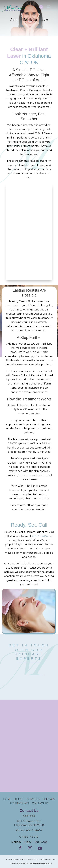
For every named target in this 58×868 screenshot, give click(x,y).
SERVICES (33, 799)
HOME (9, 799)
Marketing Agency (44, 863)
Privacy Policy (16, 863)
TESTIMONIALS (21, 803)
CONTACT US (40, 803)
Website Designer (29, 863)
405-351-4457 (40, 536)
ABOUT (19, 799)
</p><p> (29, 677)
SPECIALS (49, 799)
